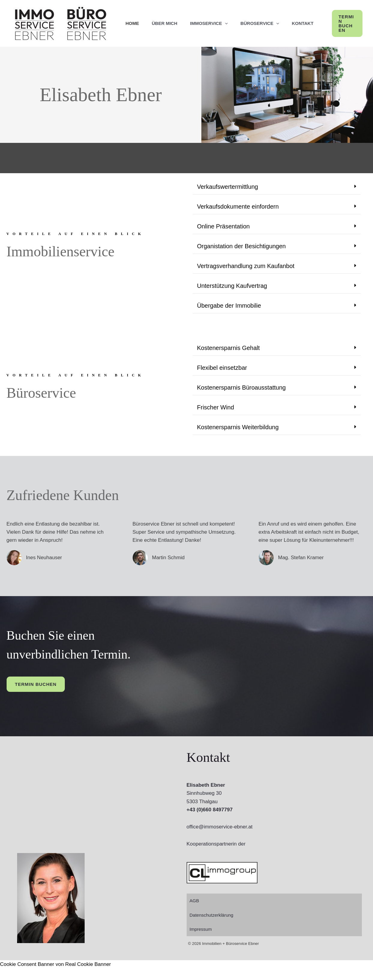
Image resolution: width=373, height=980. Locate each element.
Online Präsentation (224, 238)
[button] (353, 29)
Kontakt (313, 29)
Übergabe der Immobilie (229, 317)
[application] (230, 29)
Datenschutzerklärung (212, 927)
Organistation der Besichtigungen (242, 258)
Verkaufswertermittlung (228, 198)
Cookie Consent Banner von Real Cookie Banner (56, 976)
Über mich (168, 29)
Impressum (201, 941)
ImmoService (214, 29)
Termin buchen (36, 696)
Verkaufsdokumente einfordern (238, 218)
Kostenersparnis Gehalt (229, 360)
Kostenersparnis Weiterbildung (238, 439)
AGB (194, 912)
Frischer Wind (216, 419)
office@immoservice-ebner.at (220, 838)
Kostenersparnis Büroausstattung (242, 399)
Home (133, 29)
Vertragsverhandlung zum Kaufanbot (246, 278)
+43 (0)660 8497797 (210, 821)
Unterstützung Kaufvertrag (232, 297)
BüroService (268, 29)
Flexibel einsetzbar (222, 379)
